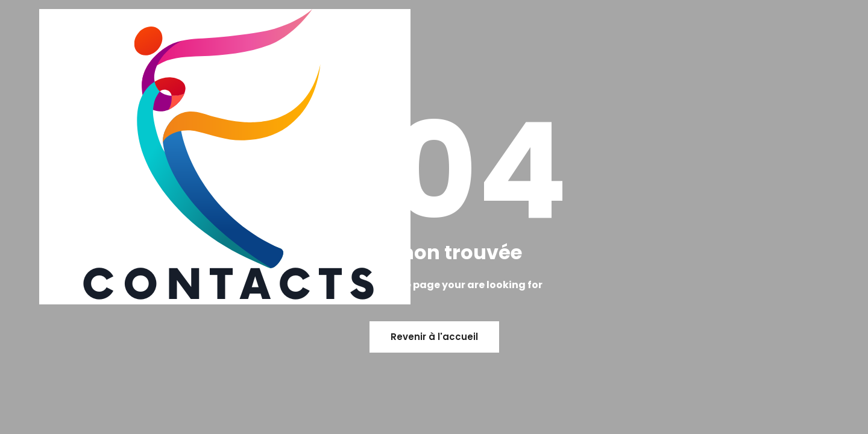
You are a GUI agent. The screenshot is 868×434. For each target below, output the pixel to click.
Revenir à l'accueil (434, 337)
